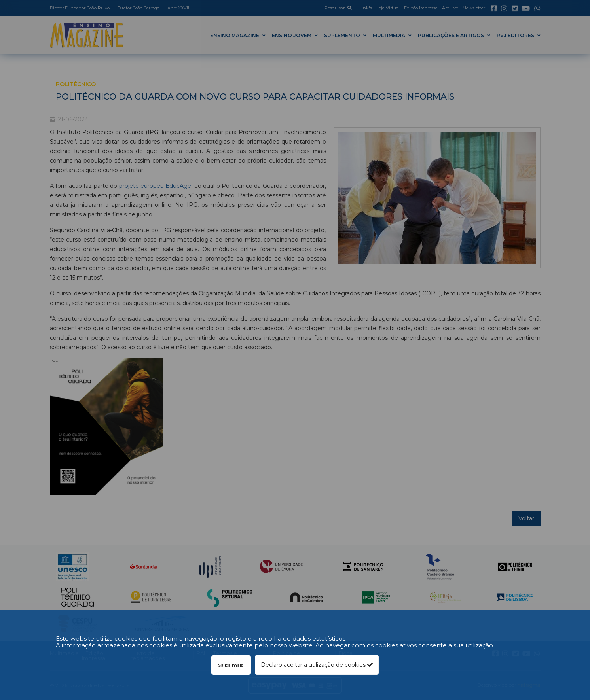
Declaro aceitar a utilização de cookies (317, 665)
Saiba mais (231, 665)
